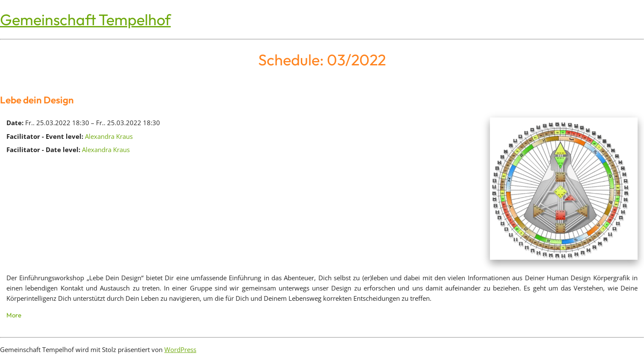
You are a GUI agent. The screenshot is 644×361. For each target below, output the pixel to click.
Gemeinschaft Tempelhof (85, 19)
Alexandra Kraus (109, 136)
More (14, 315)
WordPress (180, 349)
